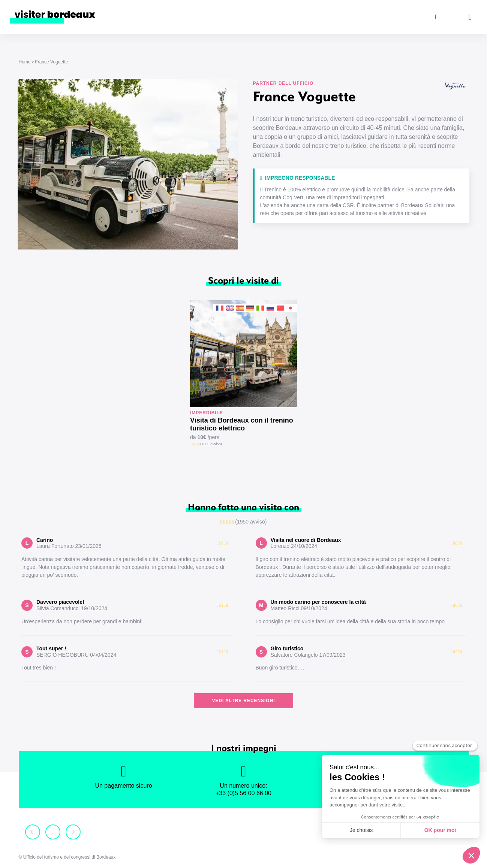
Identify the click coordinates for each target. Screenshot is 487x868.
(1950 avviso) (211, 444)
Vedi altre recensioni (243, 701)
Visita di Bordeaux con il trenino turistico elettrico (242, 424)
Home (25, 62)
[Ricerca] (436, 17)
